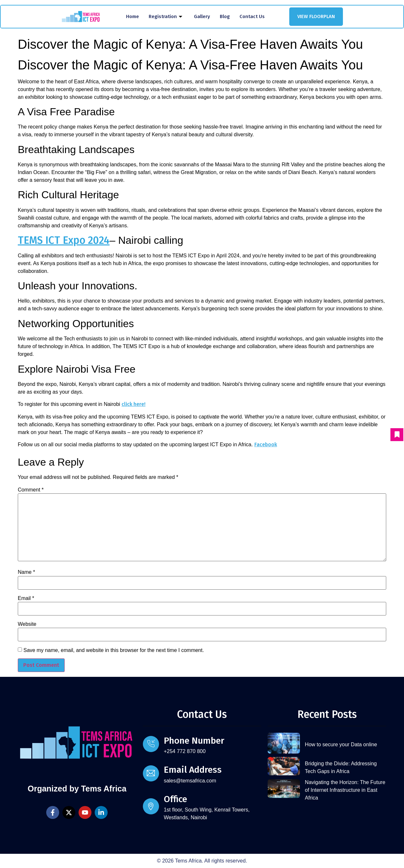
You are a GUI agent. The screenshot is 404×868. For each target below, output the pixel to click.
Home (133, 16)
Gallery (202, 16)
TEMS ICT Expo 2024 (64, 240)
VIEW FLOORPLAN (316, 16)
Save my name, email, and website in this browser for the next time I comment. (113, 650)
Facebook (266, 444)
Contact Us (252, 16)
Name (26, 572)
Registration (165, 16)
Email (26, 598)
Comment (31, 490)
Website (27, 624)
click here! (133, 404)
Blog (225, 16)
